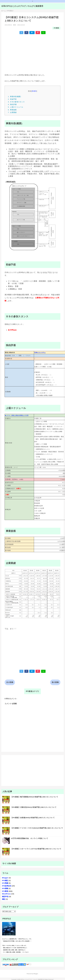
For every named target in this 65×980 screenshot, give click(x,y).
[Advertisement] (26, 51)
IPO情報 (5, 888)
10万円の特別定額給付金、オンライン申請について (29, 838)
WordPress (6, 894)
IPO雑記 (5, 880)
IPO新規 (56, 28)
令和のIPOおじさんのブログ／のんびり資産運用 (22, 6)
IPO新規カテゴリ (32, 691)
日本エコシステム (40, 353)
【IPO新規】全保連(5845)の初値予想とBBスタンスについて (33, 818)
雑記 (4, 899)
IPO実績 (5, 883)
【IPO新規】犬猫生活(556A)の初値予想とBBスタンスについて (34, 807)
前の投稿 (55, 682)
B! (32, 32)
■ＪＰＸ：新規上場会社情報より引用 (17, 415)
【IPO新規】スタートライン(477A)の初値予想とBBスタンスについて (36, 849)
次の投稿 (10, 682)
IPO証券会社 (7, 886)
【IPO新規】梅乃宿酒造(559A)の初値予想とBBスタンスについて (34, 797)
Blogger (5, 878)
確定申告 (5, 897)
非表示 (34, 91)
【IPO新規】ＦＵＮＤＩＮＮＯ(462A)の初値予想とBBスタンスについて (37, 828)
